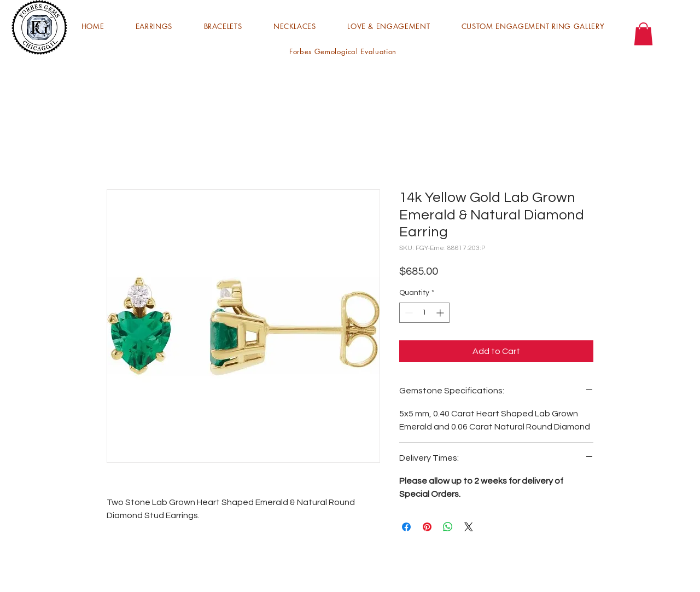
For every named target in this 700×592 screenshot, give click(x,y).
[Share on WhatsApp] (448, 527)
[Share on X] (469, 527)
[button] (154, 26)
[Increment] (441, 313)
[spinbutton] (424, 313)
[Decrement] (408, 313)
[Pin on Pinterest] (427, 527)
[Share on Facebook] (406, 527)
